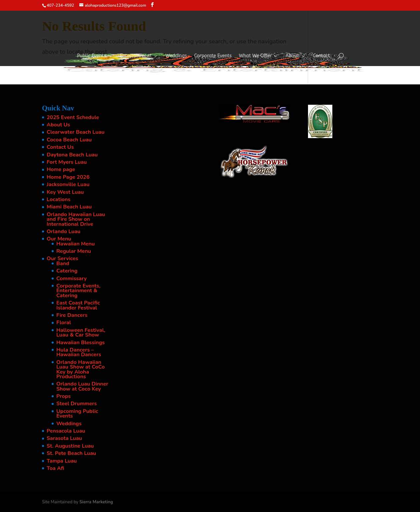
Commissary (71, 279)
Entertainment (136, 56)
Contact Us (60, 147)
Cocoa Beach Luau (69, 140)
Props (63, 396)
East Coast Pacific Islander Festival (78, 305)
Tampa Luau (62, 461)
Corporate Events (213, 56)
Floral (64, 323)
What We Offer (255, 56)
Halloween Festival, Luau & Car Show (81, 333)
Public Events (91, 56)
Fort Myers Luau (67, 162)
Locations (58, 199)
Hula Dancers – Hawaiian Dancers (79, 352)
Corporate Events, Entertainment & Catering (78, 291)
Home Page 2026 (68, 177)
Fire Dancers (72, 315)
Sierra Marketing (96, 502)
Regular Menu (74, 251)
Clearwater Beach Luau (75, 132)
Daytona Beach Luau (72, 155)
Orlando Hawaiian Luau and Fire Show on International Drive (76, 219)
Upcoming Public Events (77, 414)
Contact (321, 56)
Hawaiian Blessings (80, 343)
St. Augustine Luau (70, 446)
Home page (61, 169)
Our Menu (59, 239)
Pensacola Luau (66, 431)
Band (63, 264)
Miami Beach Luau (69, 207)
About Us (58, 125)
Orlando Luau (63, 231)
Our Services (62, 259)
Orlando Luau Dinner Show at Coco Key (82, 386)
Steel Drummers (76, 404)
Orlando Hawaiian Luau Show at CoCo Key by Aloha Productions (80, 369)
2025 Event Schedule (73, 117)
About (292, 56)
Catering (67, 271)
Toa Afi (55, 468)
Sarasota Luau (64, 438)
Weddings (176, 56)
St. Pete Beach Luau (71, 453)
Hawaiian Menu (75, 244)
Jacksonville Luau (68, 184)
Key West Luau (65, 192)
